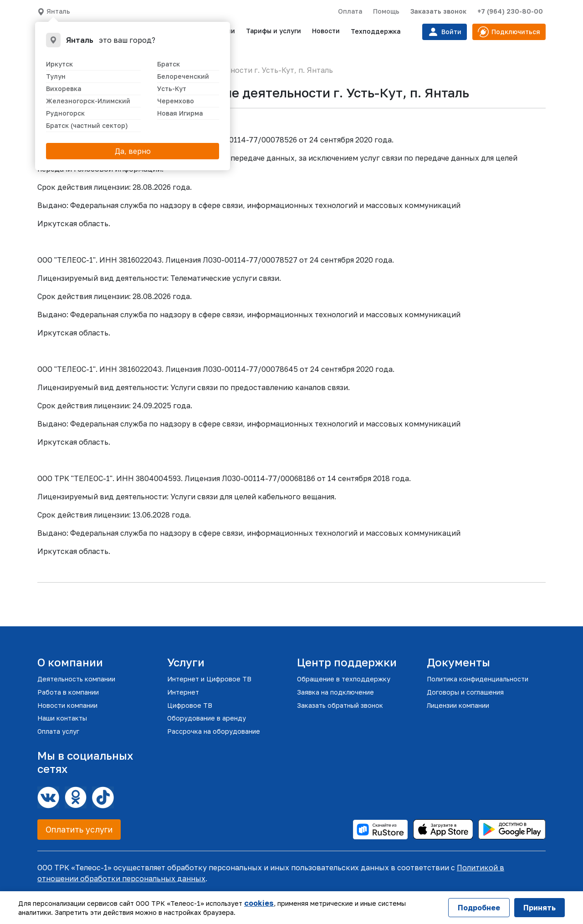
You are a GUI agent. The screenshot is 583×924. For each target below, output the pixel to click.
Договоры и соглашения (465, 692)
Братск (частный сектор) (87, 125)
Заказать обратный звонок (340, 705)
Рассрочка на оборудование (214, 731)
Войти (445, 32)
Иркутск (59, 64)
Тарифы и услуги (274, 31)
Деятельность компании (76, 679)
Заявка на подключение (335, 692)
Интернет (183, 692)
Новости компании (67, 705)
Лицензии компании (458, 705)
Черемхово (176, 101)
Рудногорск (65, 113)
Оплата (350, 11)
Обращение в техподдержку (344, 679)
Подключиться (509, 32)
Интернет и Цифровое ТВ (209, 679)
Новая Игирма (180, 113)
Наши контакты (62, 718)
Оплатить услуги (79, 829)
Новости (326, 31)
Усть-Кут (172, 89)
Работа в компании (68, 692)
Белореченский (183, 76)
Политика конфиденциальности (478, 679)
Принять (540, 908)
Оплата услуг (58, 731)
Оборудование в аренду (207, 718)
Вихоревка (64, 89)
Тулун (56, 76)
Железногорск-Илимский (88, 101)
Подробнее (479, 908)
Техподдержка (376, 31)
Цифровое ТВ (190, 705)
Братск (169, 64)
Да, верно (133, 151)
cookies (259, 903)
